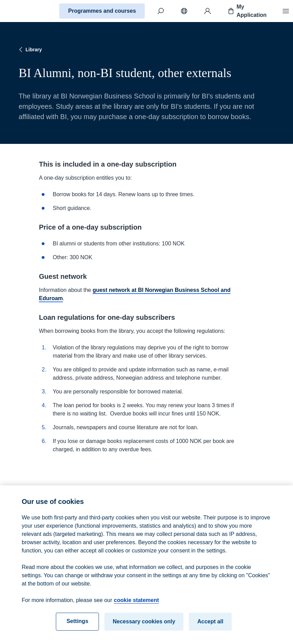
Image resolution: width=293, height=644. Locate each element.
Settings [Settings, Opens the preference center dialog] (77, 624)
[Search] (161, 11)
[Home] (30, 11)
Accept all (210, 625)
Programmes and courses (102, 11)
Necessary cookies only (144, 625)
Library (29, 50)
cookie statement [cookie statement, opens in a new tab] (136, 603)
